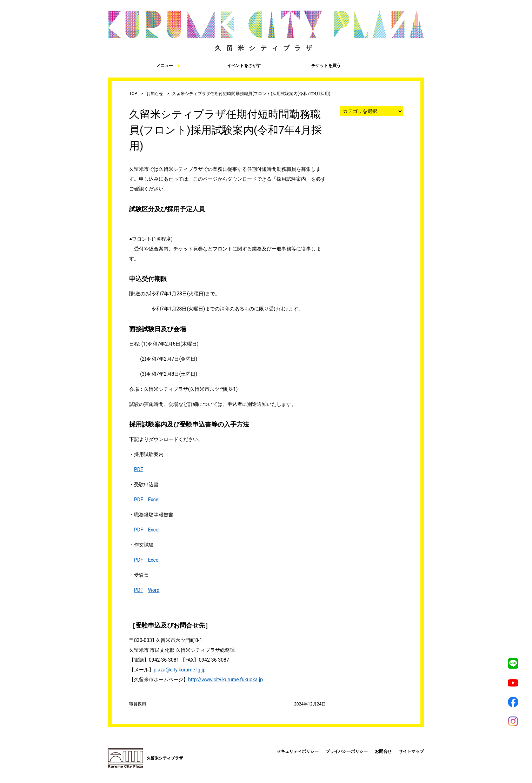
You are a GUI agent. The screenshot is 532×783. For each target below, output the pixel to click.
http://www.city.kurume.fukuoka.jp (225, 680)
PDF (139, 469)
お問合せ (383, 751)
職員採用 (138, 704)
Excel (154, 500)
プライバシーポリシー (347, 751)
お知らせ (155, 94)
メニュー (144, 65)
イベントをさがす (224, 65)
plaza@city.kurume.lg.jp (180, 670)
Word (154, 590)
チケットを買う (304, 65)
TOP (133, 94)
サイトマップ (411, 751)
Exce (153, 530)
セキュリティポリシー (298, 751)
